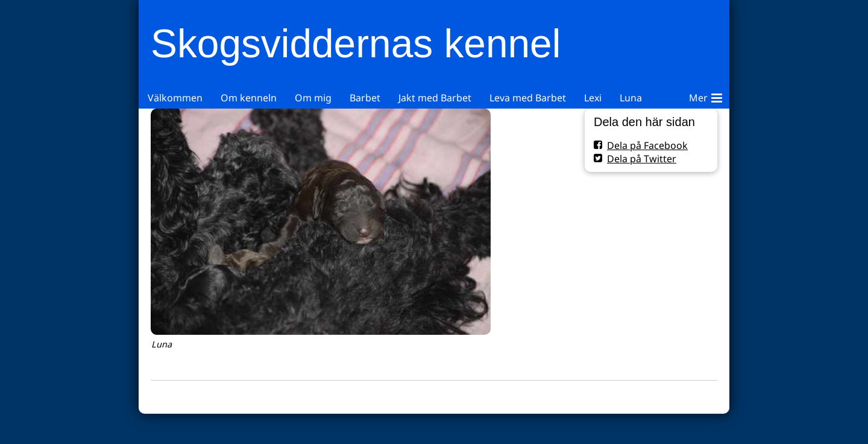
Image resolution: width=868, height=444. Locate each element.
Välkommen (175, 98)
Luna (631, 98)
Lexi (593, 98)
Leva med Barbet (528, 98)
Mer (706, 96)
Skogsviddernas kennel (356, 43)
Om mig (313, 98)
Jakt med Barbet (435, 98)
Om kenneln (249, 98)
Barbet (365, 98)
